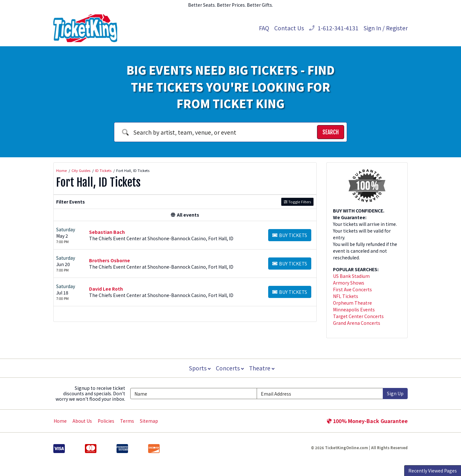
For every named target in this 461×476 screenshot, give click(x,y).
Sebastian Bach (107, 232)
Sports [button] (199, 368)
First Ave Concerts (352, 289)
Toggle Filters (297, 202)
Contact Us (289, 28)
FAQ (264, 28)
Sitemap (149, 421)
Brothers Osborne (110, 260)
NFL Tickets (346, 296)
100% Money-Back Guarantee (367, 421)
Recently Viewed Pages (433, 471)
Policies (106, 421)
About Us (82, 421)
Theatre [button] (262, 368)
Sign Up (395, 393)
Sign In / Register (386, 28)
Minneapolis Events (354, 309)
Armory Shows (349, 283)
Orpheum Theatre (352, 303)
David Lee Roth (106, 289)
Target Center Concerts (358, 316)
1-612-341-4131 (334, 28)
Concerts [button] (230, 368)
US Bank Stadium (351, 276)
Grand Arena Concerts (357, 323)
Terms (127, 421)
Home (60, 421)
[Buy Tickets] (290, 235)
